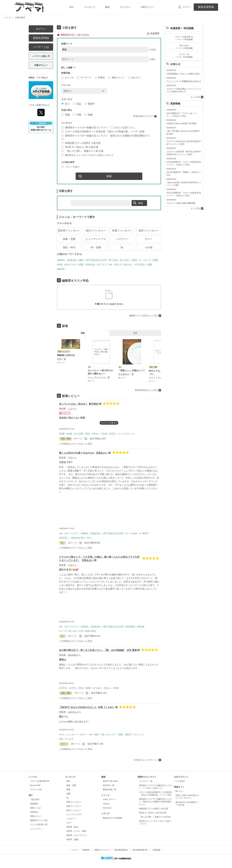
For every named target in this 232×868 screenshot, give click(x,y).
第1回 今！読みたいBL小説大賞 (80, 147)
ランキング (90, 7)
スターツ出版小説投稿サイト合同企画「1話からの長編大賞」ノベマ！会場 (103, 131)
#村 (91, 734)
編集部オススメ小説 (39, 820)
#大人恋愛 (78, 434)
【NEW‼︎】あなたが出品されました (78, 707)
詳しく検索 (67, 68)
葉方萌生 (94, 404)
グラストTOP (36, 790)
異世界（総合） (73, 827)
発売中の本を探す (111, 781)
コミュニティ (36, 829)
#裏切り (129, 734)
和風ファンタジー (122, 231)
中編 (77, 115)
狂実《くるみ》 (106, 707)
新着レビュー (36, 816)
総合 (68, 781)
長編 (65, 115)
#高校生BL (90, 264)
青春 (68, 790)
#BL (111, 264)
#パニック (139, 734)
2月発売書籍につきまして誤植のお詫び (183, 74)
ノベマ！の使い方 (41, 56)
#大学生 (72, 688)
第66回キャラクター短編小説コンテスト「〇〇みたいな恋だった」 (99, 127)
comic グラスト (109, 799)
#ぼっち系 (78, 631)
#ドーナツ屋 (65, 631)
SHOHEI (72, 655)
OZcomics (107, 808)
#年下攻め (113, 260)
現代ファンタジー (96, 231)
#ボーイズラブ (72, 533)
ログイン (187, 7)
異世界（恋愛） (73, 840)
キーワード (84, 77)
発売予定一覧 (109, 785)
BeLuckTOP (35, 785)
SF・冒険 (96, 247)
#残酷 (120, 734)
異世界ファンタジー (69, 231)
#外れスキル (70, 264)
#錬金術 (61, 269)
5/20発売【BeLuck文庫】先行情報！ (182, 123)
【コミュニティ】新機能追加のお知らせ (184, 81)
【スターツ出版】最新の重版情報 (181, 203)
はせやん (72, 712)
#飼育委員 (130, 627)
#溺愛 (81, 264)
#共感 (104, 434)
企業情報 (156, 850)
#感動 (149, 264)
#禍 (103, 734)
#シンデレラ (145, 260)
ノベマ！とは (41, 47)
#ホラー (83, 734)
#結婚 (69, 434)
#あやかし (128, 264)
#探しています (66, 739)
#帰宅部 (141, 627)
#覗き (97, 734)
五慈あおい (102, 453)
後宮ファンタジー (149, 231)
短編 (88, 115)
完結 (77, 104)
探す (72, 7)
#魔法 (81, 260)
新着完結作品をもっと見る (146, 390)
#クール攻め (131, 533)
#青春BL (61, 260)
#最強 (134, 260)
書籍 (107, 7)
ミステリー (122, 239)
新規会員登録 (206, 7)
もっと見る (196, 97)
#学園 (116, 688)
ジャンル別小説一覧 (39, 824)
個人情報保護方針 (140, 850)
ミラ (70, 409)
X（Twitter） (181, 781)
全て (65, 104)
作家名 (100, 77)
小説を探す (35, 799)
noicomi (106, 804)
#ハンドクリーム (126, 434)
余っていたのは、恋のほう (73, 404)
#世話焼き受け (78, 538)
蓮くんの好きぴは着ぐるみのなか (77, 453)
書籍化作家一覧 (110, 790)
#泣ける (118, 264)
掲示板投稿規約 (121, 850)
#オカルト (111, 734)
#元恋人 (113, 434)
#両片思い (64, 538)
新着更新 (34, 804)
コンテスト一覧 (146, 781)
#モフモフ (102, 264)
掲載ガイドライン (102, 850)
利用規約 (86, 850)
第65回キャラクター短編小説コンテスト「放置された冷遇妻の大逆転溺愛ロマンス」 (156, 802)
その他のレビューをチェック (146, 760)
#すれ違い (97, 688)
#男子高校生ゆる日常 (96, 260)
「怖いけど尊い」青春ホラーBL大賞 (82, 151)
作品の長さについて (143, 116)
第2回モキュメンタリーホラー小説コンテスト (87, 155)
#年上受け (125, 260)
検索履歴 (153, 34)
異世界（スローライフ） (77, 835)
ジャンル (66, 85)
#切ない (96, 434)
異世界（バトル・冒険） (77, 831)
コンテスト (125, 7)
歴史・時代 (69, 247)
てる (70, 458)
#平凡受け (140, 264)
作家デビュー (147, 7)
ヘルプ (75, 850)
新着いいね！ (36, 808)
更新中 (89, 104)
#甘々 (90, 538)
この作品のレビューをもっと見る (76, 444)
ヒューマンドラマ (96, 239)
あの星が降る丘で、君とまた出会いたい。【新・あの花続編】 (92, 650)
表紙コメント (116, 77)
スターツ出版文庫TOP (40, 781)
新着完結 (34, 812)
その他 (149, 247)
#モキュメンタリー (69, 734)
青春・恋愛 (69, 239)
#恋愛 (62, 434)
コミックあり (71, 167)
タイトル (68, 77)
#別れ (88, 434)
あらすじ (134, 77)
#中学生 (63, 688)
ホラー (149, 239)
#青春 (60, 264)
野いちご (179, 791)
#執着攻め (72, 260)
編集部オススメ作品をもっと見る (144, 316)
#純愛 (155, 260)
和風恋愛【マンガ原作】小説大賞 (81, 143)
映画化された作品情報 (112, 818)
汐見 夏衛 (132, 650)
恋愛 (68, 794)
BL (122, 247)
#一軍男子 (144, 533)
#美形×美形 (90, 631)
